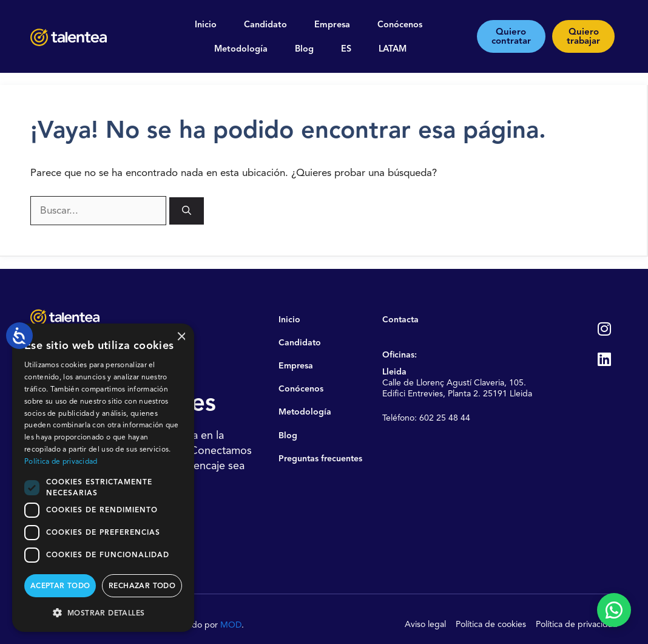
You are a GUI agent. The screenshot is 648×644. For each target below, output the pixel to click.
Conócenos (400, 24)
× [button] (181, 337)
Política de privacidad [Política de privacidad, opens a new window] (61, 461)
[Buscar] (187, 211)
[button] (103, 612)
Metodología (241, 49)
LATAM (393, 49)
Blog (304, 49)
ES (346, 49)
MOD (231, 625)
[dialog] (103, 478)
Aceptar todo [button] (60, 585)
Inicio (206, 24)
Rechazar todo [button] (142, 585)
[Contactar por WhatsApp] (614, 610)
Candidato (265, 24)
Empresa (332, 24)
